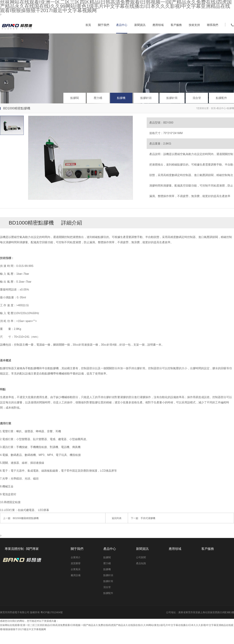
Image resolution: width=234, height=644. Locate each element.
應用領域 (158, 25)
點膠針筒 (172, 98)
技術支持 (194, 25)
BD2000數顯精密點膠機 (21, 518)
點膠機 (121, 98)
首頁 (88, 25)
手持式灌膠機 (143, 518)
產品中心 (122, 25)
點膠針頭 (146, 98)
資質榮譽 (76, 563)
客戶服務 (176, 25)
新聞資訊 (140, 25)
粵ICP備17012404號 (52, 612)
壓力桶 (98, 98)
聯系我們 (213, 25)
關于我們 (104, 25)
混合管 (197, 98)
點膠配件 (221, 98)
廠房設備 (76, 575)
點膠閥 (75, 98)
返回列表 (117, 518)
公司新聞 (141, 557)
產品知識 (141, 563)
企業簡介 (76, 557)
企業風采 (76, 569)
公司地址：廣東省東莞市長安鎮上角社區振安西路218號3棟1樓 (200, 612)
